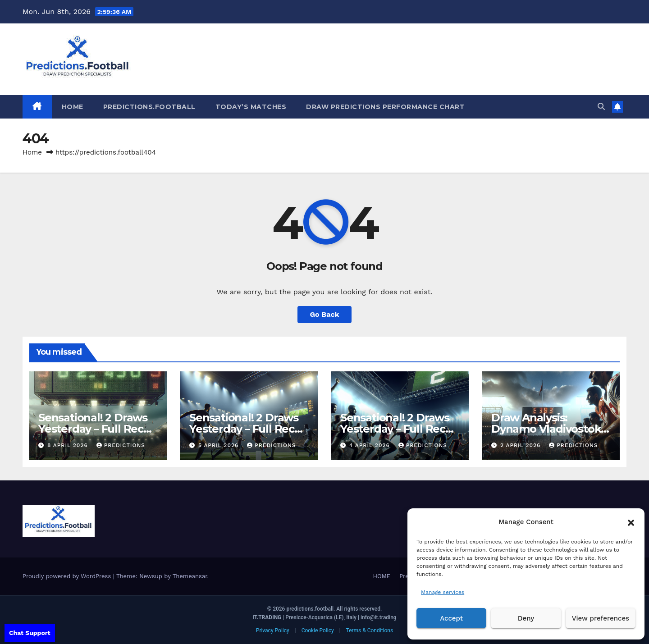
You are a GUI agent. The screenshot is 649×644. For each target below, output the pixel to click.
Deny (526, 618)
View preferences (601, 618)
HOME (73, 107)
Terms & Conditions (370, 630)
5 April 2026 (219, 445)
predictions (121, 445)
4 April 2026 (371, 445)
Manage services (443, 592)
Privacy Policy (273, 630)
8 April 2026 (69, 445)
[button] (631, 522)
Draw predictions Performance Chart (385, 107)
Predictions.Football (149, 107)
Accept (451, 618)
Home (32, 152)
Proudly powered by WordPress (68, 576)
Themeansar (190, 576)
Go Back (325, 314)
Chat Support (30, 633)
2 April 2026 (521, 445)
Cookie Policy (318, 630)
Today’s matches (251, 107)
